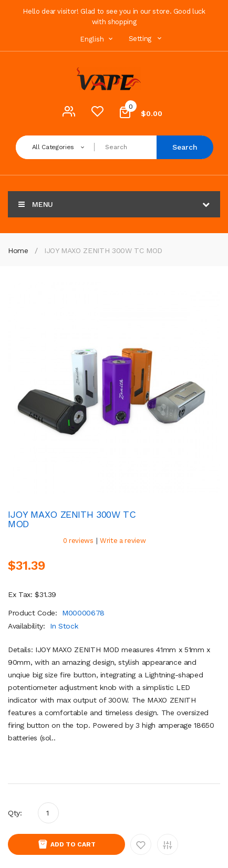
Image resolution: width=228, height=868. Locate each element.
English (98, 39)
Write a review (123, 541)
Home (18, 250)
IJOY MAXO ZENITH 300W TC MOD (103, 250)
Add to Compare (168, 844)
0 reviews (78, 541)
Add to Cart (73, 844)
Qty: (15, 813)
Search (185, 147)
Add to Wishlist (141, 844)
